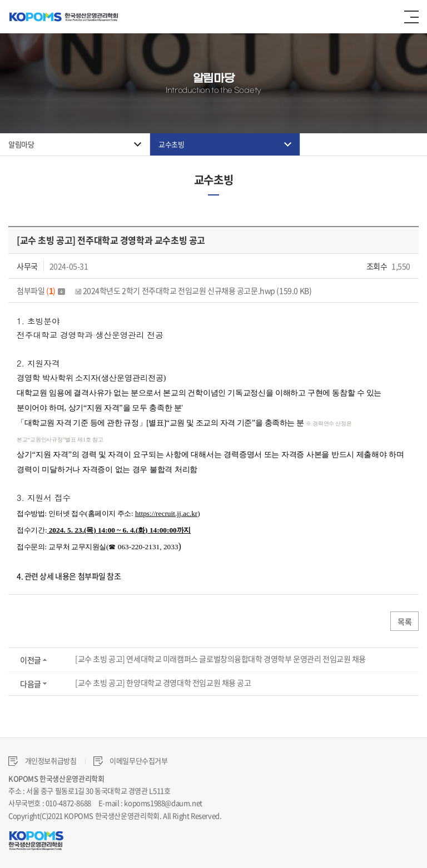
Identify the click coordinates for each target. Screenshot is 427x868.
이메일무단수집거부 (131, 761)
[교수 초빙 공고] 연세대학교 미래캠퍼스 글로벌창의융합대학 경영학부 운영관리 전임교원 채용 (220, 659)
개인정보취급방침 (43, 761)
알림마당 (21, 144)
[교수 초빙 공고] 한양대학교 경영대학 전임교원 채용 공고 (163, 683)
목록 (404, 621)
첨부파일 (41, 290)
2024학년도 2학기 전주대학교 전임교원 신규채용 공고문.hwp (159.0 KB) (193, 290)
